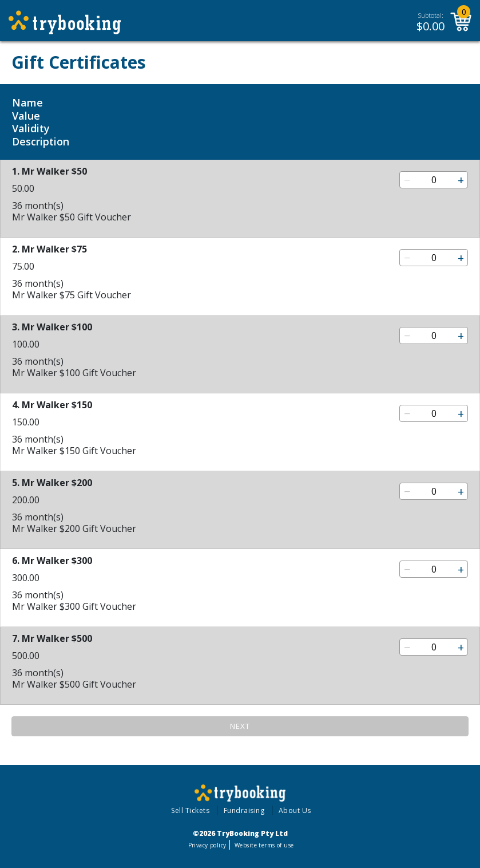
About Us (295, 810)
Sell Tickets (190, 810)
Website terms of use (264, 845)
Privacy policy (207, 845)
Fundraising (244, 810)
